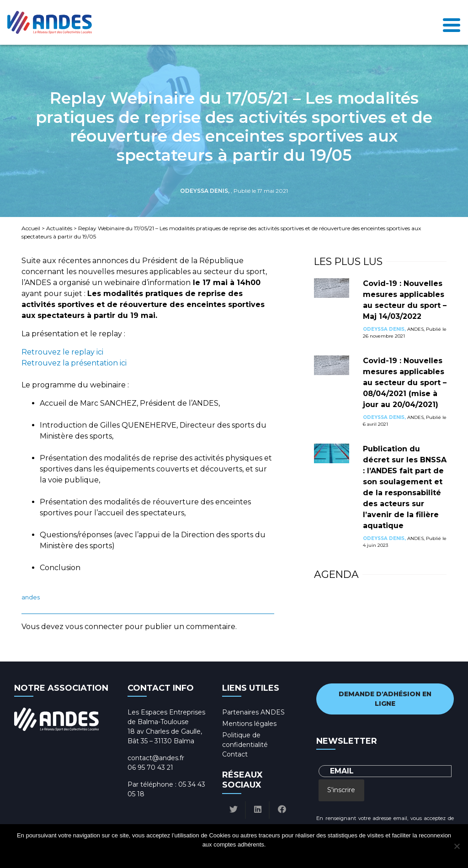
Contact (235, 754)
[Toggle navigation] (452, 23)
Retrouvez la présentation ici (74, 363)
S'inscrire (341, 790)
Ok (199, 856)
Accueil (31, 228)
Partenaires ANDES (253, 712)
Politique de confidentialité (242, 856)
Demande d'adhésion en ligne (385, 699)
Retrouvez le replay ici (62, 352)
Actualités (59, 228)
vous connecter (94, 627)
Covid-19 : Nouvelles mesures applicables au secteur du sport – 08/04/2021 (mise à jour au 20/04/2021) (405, 383)
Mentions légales (249, 724)
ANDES (31, 597)
